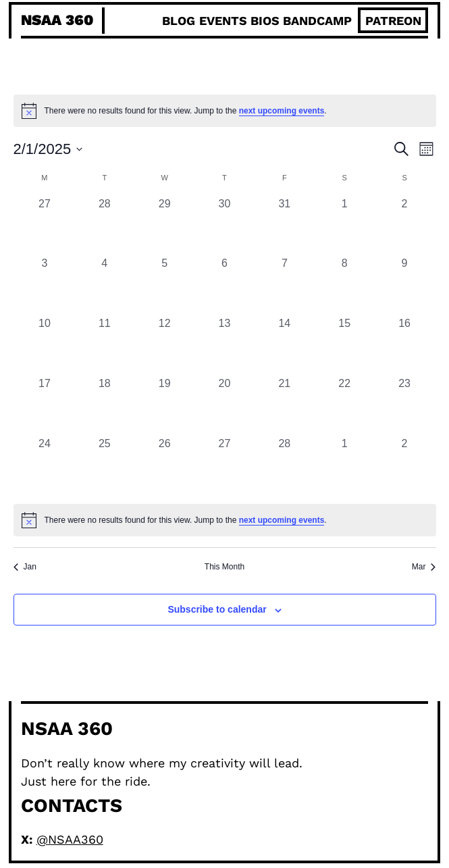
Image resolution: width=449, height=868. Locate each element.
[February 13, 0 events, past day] (224, 346)
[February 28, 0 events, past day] (285, 466)
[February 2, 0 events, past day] (405, 226)
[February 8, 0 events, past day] (345, 285)
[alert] (225, 520)
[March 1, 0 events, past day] (345, 466)
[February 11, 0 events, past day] (104, 346)
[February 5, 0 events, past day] (164, 285)
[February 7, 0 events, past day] (285, 285)
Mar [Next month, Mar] (424, 567)
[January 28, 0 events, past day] (104, 226)
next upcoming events (282, 111)
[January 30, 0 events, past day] (224, 226)
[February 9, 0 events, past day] (405, 285)
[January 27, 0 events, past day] (45, 226)
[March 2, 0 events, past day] (405, 466)
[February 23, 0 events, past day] (405, 406)
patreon (393, 21)
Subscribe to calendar (217, 609)
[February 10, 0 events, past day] (45, 346)
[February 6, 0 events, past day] (224, 285)
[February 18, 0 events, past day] (104, 406)
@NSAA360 (70, 839)
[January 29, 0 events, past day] (164, 226)
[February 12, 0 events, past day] (164, 346)
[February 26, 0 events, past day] (164, 466)
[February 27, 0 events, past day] (224, 466)
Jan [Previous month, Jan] (25, 567)
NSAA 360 (57, 20)
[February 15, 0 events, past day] (345, 346)
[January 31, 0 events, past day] (285, 226)
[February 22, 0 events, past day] (345, 406)
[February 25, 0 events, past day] (104, 466)
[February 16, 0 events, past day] (405, 346)
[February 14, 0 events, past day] (285, 346)
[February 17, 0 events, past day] (45, 406)
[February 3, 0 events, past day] (45, 285)
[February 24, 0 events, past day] (45, 466)
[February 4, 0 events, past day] (104, 285)
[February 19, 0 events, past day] (164, 406)
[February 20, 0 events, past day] (224, 406)
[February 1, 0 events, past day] (345, 226)
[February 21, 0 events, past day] (285, 406)
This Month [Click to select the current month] (224, 567)
